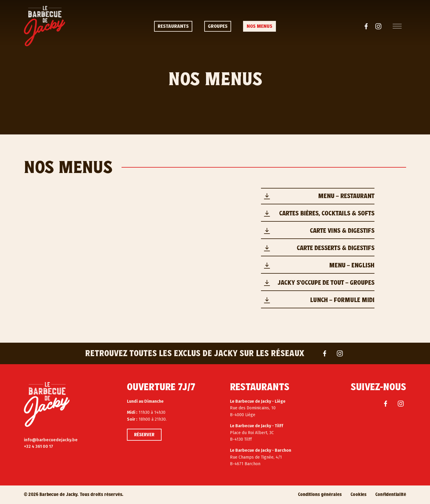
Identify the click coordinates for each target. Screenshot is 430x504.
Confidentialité (391, 494)
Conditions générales (320, 494)
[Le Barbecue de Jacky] (47, 405)
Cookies (358, 494)
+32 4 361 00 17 (39, 446)
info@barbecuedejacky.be (51, 440)
